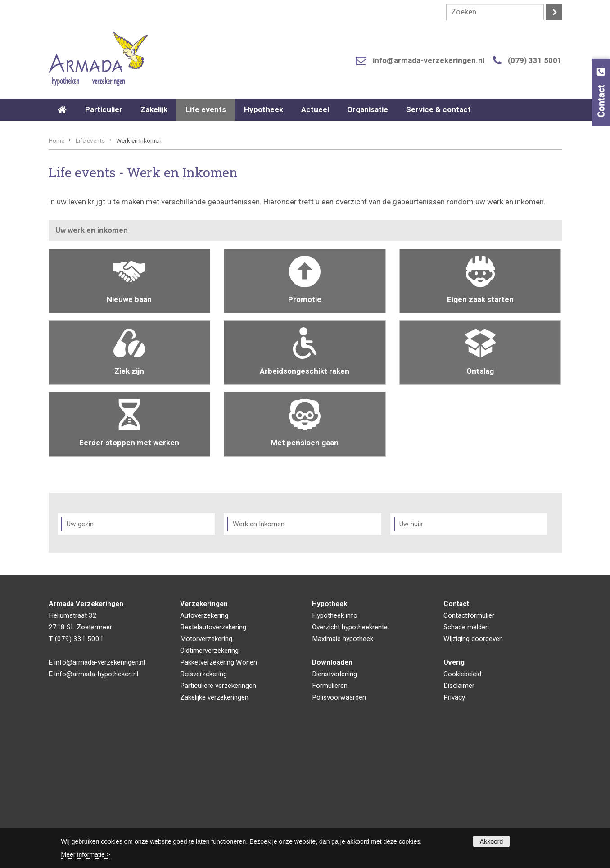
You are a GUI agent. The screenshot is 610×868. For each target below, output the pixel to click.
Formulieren (330, 814)
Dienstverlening (334, 803)
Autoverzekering (204, 744)
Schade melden (466, 756)
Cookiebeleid (462, 803)
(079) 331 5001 (535, 60)
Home (56, 269)
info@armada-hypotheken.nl (96, 803)
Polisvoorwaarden (339, 826)
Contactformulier (469, 744)
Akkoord (491, 841)
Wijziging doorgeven (473, 768)
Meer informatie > (86, 854)
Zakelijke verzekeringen (214, 826)
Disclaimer (459, 814)
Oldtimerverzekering (209, 779)
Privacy (454, 826)
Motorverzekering (206, 768)
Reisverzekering (203, 803)
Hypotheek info (335, 744)
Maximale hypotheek (343, 768)
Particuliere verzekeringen (218, 814)
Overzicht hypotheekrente (350, 756)
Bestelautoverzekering (213, 756)
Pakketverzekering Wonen (219, 791)
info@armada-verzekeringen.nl (429, 60)
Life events (90, 269)
